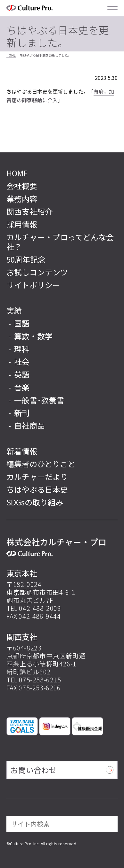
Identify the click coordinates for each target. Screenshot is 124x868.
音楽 (22, 387)
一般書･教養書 (39, 400)
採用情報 (22, 224)
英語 (22, 374)
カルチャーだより (37, 476)
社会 (22, 361)
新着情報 (22, 451)
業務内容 (22, 199)
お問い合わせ (34, 770)
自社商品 (29, 425)
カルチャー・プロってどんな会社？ (60, 242)
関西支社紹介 (29, 211)
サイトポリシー (33, 285)
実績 (14, 310)
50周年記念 (26, 259)
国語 (22, 323)
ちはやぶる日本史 (37, 489)
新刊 (22, 413)
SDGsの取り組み (35, 502)
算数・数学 (33, 336)
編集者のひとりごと (41, 464)
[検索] (108, 824)
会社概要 (22, 186)
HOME (11, 55)
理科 (22, 349)
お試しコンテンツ (37, 272)
